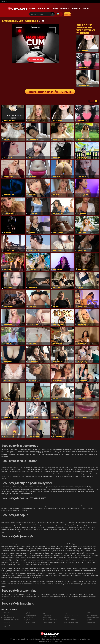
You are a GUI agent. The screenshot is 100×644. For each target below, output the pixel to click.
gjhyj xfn (6, 615)
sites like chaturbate (93, 617)
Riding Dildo (7, 613)
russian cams (47, 617)
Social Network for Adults (71, 622)
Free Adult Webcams (49, 622)
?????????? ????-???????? (11, 620)
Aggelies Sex (7, 626)
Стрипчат (86, 8)
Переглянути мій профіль (50, 92)
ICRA (54, 637)
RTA (45, 637)
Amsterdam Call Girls (70, 620)
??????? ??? (30, 617)
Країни (55, 8)
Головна (33, 8)
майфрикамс (65, 8)
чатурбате (76, 8)
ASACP (50, 637)
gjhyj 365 (90, 620)
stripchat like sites (9, 617)
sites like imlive (91, 622)
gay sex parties (47, 613)
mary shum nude (69, 613)
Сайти (41, 8)
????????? (7, 622)
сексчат (4, 2)
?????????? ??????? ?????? (72, 615)
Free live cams (47, 615)
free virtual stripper (92, 615)
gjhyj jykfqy (29, 613)
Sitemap (66, 617)
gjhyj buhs (29, 620)
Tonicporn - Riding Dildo (50, 620)
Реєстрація (67, 14)
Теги (49, 8)
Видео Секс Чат (31, 622)
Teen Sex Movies (31, 615)
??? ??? (89, 613)
